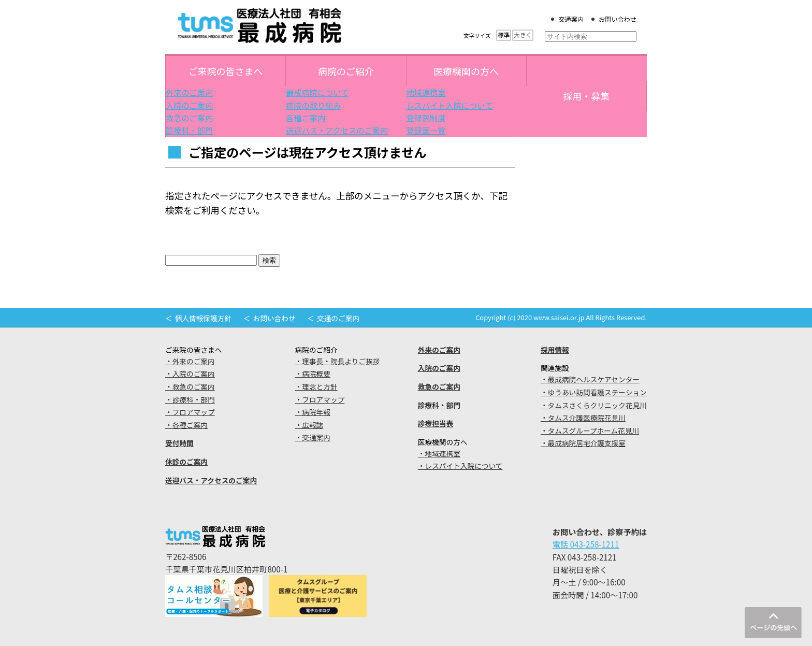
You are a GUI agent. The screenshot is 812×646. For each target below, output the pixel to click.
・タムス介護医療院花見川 (583, 418)
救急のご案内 (189, 118)
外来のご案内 (189, 92)
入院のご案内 (189, 105)
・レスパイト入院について (460, 466)
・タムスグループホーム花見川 (590, 430)
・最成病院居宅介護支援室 (583, 443)
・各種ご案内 (186, 425)
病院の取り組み (313, 105)
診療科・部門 (189, 130)
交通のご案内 (338, 318)
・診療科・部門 (190, 399)
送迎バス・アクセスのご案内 (337, 130)
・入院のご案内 (190, 374)
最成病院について (317, 92)
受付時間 (179, 443)
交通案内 (571, 19)
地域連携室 (426, 92)
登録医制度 (426, 118)
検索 (269, 260)
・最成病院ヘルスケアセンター (590, 379)
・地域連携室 (439, 453)
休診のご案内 (186, 462)
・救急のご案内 (190, 386)
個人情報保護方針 (203, 318)
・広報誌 (309, 425)
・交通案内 (313, 437)
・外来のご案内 (190, 361)
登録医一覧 (426, 130)
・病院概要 (313, 374)
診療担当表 (436, 423)
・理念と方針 (316, 386)
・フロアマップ (190, 412)
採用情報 (555, 350)
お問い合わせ (618, 19)
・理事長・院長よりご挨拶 (338, 361)
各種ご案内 (306, 118)
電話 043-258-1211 (586, 544)
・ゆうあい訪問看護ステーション (594, 392)
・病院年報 (313, 412)
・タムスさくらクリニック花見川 (594, 405)
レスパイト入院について (450, 105)
